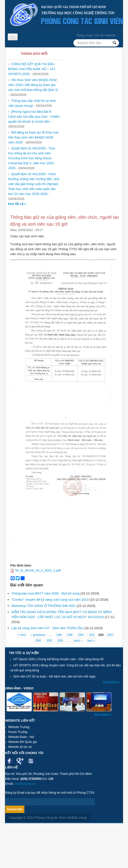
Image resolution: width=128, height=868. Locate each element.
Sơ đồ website (105, 35)
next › (78, 640)
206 (60, 640)
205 (49, 640)
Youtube (31, 761)
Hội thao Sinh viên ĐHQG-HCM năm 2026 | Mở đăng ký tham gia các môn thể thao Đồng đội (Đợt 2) (33, 85)
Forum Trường (18, 732)
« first (22, 635)
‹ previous (38, 635)
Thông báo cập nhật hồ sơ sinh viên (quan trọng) (32, 103)
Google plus (20, 761)
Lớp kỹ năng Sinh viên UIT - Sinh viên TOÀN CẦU (47, 628)
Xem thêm (111, 682)
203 (110, 635)
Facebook (9, 761)
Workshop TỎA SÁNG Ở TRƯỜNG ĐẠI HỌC (44, 606)
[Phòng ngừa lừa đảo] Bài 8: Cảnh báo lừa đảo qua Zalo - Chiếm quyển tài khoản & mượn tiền (34, 117)
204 (38, 640)
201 (92, 635)
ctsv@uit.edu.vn (25, 784)
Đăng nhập (84, 35)
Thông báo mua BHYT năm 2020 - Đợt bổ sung (45, 593)
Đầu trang (79, 818)
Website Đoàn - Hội (21, 737)
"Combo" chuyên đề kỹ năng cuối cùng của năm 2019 (50, 600)
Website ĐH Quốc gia (23, 742)
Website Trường (19, 727)
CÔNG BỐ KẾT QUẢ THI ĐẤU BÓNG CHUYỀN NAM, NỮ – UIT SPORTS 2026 (32, 69)
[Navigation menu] (13, 37)
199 (70, 635)
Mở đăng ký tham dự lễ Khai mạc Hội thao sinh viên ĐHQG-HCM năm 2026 (33, 137)
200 (81, 635)
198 (59, 635)
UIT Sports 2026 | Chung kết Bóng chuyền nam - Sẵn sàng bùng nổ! (58, 659)
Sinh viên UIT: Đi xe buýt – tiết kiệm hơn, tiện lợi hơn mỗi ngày (54, 677)
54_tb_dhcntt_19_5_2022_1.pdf (38, 570)
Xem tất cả (16, 204)
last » (91, 640)
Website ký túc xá (20, 747)
